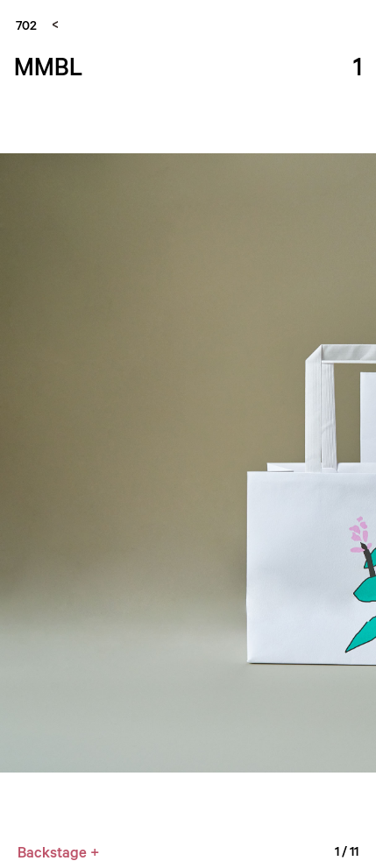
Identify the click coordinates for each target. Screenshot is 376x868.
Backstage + (58, 852)
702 (26, 25)
